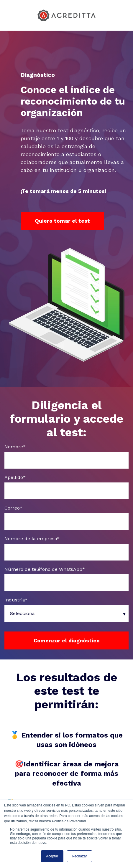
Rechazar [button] (79, 856)
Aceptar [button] (52, 856)
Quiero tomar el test (62, 221)
